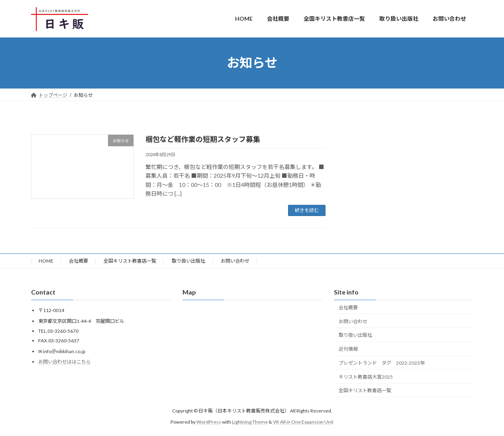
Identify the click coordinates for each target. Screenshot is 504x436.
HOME (46, 261)
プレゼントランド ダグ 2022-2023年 (382, 363)
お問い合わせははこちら (65, 362)
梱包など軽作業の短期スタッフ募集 (203, 139)
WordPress (209, 422)
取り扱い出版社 (188, 261)
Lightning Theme (250, 422)
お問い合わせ (235, 261)
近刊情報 (348, 349)
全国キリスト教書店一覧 (130, 261)
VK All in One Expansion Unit (303, 422)
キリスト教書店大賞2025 (366, 377)
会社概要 (78, 261)
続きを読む (307, 210)
